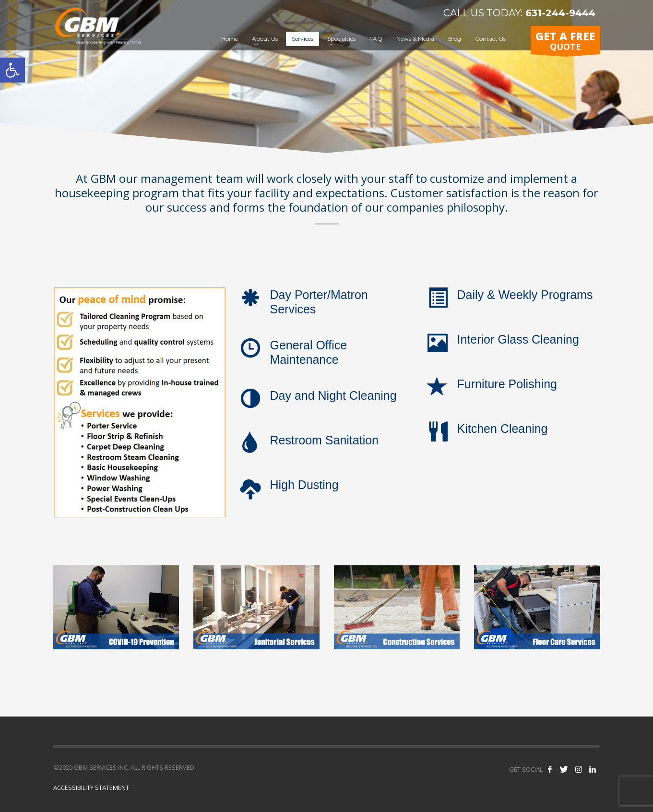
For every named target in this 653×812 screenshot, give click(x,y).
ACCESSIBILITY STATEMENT (91, 788)
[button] (12, 70)
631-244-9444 (559, 13)
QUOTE (565, 42)
